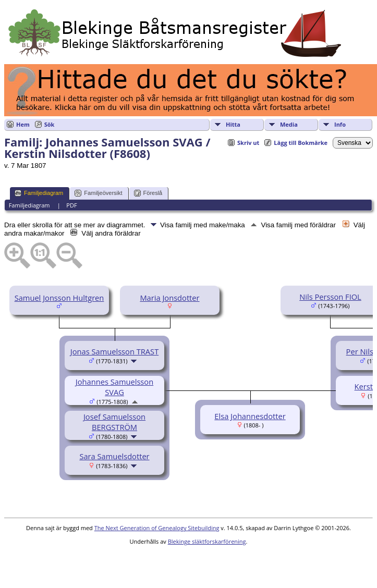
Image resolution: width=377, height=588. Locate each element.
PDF (71, 205)
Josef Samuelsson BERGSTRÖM (114, 422)
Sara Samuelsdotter (114, 456)
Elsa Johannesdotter (250, 416)
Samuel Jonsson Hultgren (59, 298)
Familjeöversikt (98, 193)
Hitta (233, 124)
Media (289, 124)
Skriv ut (248, 143)
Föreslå (148, 193)
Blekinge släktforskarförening (207, 541)
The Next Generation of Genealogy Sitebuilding (157, 528)
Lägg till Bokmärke (301, 143)
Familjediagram (39, 193)
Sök (50, 124)
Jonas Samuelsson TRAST (114, 351)
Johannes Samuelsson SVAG (114, 387)
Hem (23, 124)
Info (340, 124)
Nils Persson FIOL (330, 297)
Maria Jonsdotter (169, 298)
